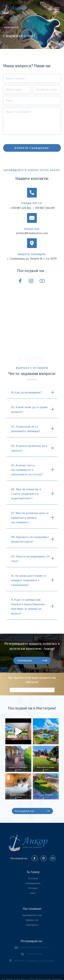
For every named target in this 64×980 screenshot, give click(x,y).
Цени (33, 891)
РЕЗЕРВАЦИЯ (25, 656)
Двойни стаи (32, 918)
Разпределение (33, 881)
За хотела (33, 876)
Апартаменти (32, 923)
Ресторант (33, 886)
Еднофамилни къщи (32, 913)
